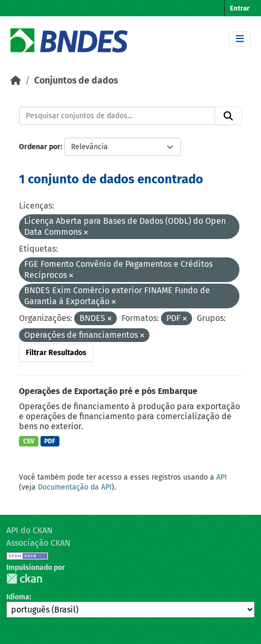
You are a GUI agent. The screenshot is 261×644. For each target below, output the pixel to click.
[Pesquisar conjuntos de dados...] (117, 116)
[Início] (16, 81)
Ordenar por (40, 147)
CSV (29, 441)
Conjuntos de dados (76, 81)
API (222, 477)
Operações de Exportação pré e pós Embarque (108, 391)
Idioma (18, 597)
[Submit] (228, 116)
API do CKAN (29, 530)
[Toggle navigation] (240, 39)
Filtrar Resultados (56, 353)
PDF (50, 441)
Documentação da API (75, 487)
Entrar (240, 8)
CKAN (24, 579)
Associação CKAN (38, 543)
